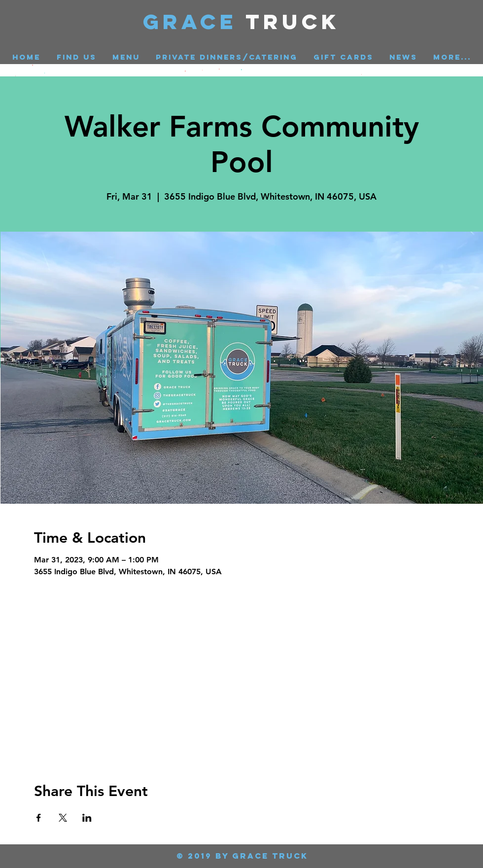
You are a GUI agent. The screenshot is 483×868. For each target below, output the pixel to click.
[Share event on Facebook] (39, 818)
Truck (293, 21)
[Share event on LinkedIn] (87, 818)
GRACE (194, 21)
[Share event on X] (63, 818)
